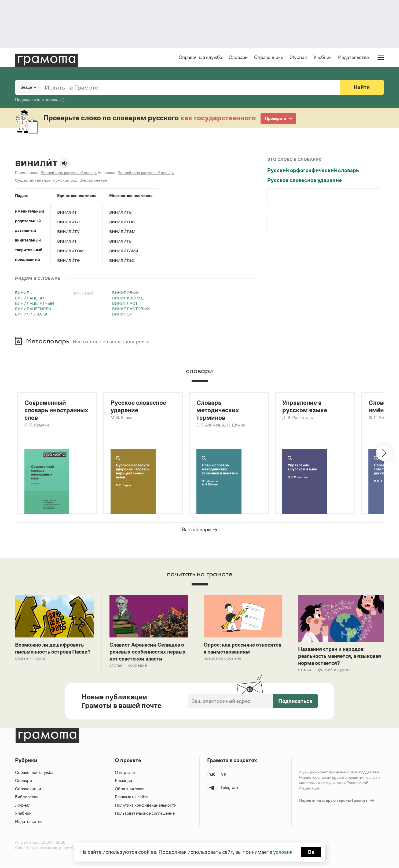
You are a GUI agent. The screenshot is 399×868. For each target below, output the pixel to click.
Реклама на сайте (132, 798)
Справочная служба (200, 58)
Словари (238, 58)
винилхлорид (128, 298)
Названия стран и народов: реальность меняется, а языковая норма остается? (333, 657)
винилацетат (30, 298)
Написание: (107, 173)
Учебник (323, 58)
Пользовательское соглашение (145, 815)
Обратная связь (130, 790)
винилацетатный (34, 304)
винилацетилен (33, 309)
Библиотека (27, 798)
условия (283, 852)
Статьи (21, 667)
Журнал (298, 58)
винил (22, 293)
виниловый (125, 293)
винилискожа (31, 315)
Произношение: (27, 173)
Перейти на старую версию (337, 802)
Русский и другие (334, 671)
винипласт (125, 304)
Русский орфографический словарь (313, 171)
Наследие (137, 667)
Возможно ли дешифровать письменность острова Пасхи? (51, 653)
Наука (39, 667)
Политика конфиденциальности (146, 807)
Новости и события (222, 660)
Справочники (269, 58)
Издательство (354, 58)
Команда (123, 782)
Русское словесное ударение (305, 181)
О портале (125, 774)
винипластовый (131, 309)
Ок (311, 852)
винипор (122, 315)
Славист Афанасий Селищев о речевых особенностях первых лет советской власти (149, 653)
